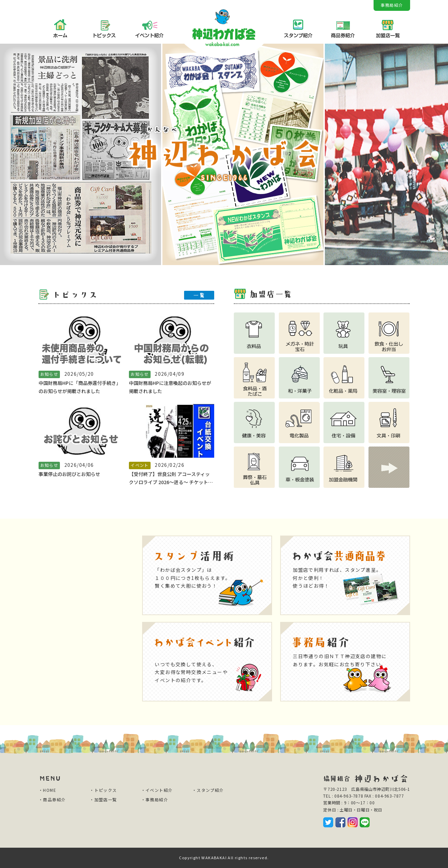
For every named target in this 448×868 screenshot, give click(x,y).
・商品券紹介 (52, 799)
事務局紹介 (392, 5)
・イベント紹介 (157, 790)
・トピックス (103, 790)
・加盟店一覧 (103, 799)
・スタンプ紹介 (208, 790)
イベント (140, 465)
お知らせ (49, 374)
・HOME (47, 790)
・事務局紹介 (155, 799)
